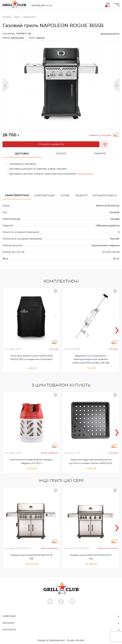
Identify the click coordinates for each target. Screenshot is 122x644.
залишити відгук (110, 34)
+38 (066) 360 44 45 (41, 6)
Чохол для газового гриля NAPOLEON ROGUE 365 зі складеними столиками (31, 358)
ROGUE (40, 38)
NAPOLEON (17, 38)
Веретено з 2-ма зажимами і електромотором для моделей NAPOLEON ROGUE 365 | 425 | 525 (91, 359)
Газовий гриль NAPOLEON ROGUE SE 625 (31, 557)
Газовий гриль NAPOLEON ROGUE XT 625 (91, 557)
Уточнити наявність (51, 144)
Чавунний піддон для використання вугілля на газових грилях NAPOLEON (91, 462)
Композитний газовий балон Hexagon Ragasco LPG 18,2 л (31, 462)
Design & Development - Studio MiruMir (61, 640)
